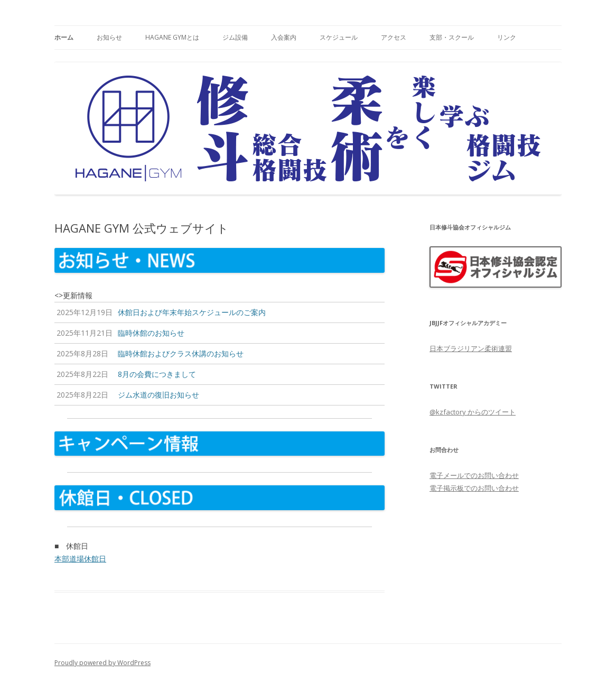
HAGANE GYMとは (172, 37)
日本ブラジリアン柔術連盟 (471, 348)
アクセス (394, 37)
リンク (507, 37)
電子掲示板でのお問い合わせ (474, 488)
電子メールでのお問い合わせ (474, 475)
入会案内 (284, 37)
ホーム (64, 37)
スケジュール (339, 37)
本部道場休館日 (80, 559)
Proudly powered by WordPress (102, 663)
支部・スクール (452, 37)
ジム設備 (235, 37)
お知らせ (109, 37)
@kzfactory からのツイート (473, 412)
